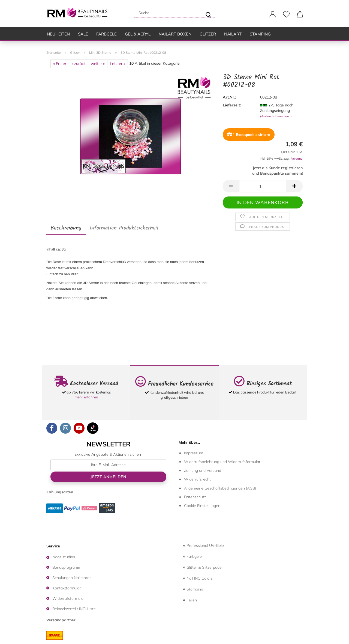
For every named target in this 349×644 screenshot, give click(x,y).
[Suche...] (208, 13)
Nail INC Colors (198, 578)
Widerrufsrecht (197, 479)
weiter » (98, 64)
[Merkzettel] (286, 14)
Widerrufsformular (69, 598)
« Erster (60, 64)
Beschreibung (66, 228)
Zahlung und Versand (203, 470)
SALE (83, 34)
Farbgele (106, 34)
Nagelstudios (64, 557)
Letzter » (118, 64)
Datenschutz (195, 497)
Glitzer (208, 34)
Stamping (260, 34)
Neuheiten (58, 34)
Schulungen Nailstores (72, 578)
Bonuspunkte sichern (249, 134)
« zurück (79, 64)
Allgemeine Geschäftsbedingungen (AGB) (220, 488)
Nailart (233, 34)
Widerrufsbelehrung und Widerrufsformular (222, 462)
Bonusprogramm (67, 567)
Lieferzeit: (232, 105)
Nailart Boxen (175, 34)
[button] (273, 14)
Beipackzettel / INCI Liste (74, 609)
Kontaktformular (67, 588)
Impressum (194, 453)
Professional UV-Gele (203, 545)
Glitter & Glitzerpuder (203, 567)
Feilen (190, 600)
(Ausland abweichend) (276, 116)
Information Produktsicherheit (124, 228)
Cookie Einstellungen (202, 506)
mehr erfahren (86, 397)
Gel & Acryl (138, 34)
